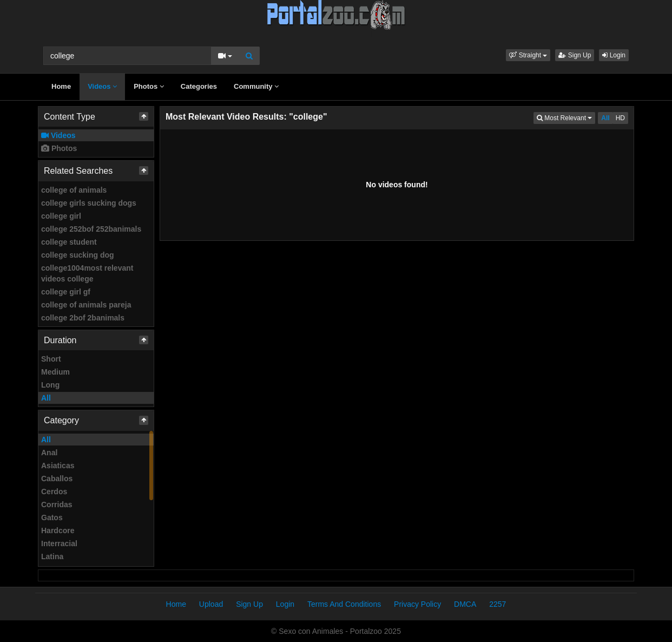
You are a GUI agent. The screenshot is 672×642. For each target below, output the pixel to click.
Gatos (52, 517)
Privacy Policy (417, 604)
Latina (52, 556)
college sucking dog (78, 255)
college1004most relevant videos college (87, 273)
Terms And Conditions (344, 604)
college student (69, 242)
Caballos (57, 479)
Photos (149, 86)
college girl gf (66, 292)
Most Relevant (566, 117)
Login (614, 55)
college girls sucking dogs (89, 203)
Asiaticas (58, 466)
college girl (61, 216)
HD (620, 118)
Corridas (57, 505)
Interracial (59, 543)
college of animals (74, 190)
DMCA (465, 604)
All (46, 398)
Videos (102, 86)
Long (50, 385)
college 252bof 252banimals (91, 229)
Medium (55, 372)
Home (61, 86)
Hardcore (58, 530)
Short (51, 359)
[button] (528, 55)
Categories (199, 86)
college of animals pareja (86, 305)
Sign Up (575, 55)
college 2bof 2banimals (83, 318)
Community (256, 86)
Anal (49, 453)
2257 (498, 604)
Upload (211, 604)
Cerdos (54, 492)
